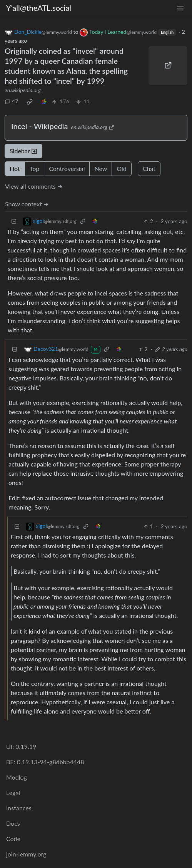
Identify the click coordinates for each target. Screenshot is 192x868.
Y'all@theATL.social (39, 8)
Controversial (67, 168)
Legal (13, 792)
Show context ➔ (27, 204)
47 (12, 101)
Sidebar (23, 151)
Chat (149, 168)
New (101, 168)
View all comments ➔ (34, 186)
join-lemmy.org (26, 854)
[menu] (180, 8)
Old (121, 168)
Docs (13, 823)
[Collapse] (14, 221)
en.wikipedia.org (23, 90)
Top (35, 168)
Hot (15, 168)
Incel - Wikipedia (39, 126)
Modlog (17, 777)
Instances (19, 808)
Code (13, 839)
